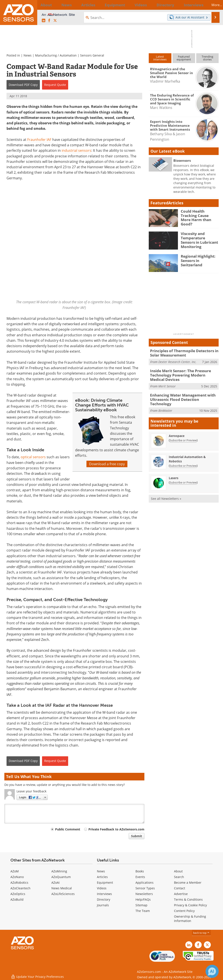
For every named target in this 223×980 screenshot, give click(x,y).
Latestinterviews (160, 58)
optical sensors (33, 457)
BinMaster (165, 403)
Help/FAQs (143, 899)
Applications (144, 882)
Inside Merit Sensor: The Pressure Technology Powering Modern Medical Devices (181, 374)
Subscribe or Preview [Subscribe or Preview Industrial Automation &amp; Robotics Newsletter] (183, 458)
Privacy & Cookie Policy (190, 905)
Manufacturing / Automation (56, 55)
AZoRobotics (19, 882)
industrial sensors (76, 150)
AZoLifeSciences (63, 894)
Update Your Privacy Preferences (37, 974)
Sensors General (92, 55)
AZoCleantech (20, 888)
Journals (103, 905)
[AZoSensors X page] (55, 21)
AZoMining (59, 871)
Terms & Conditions (188, 899)
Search (179, 877)
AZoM (15, 871)
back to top (201, 933)
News (28, 55)
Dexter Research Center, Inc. (177, 361)
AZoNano (17, 877)
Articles (102, 877)
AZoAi (56, 882)
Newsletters (144, 894)
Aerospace (177, 429)
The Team (143, 911)
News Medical (62, 888)
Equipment (105, 882)
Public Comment (68, 829)
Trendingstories (207, 58)
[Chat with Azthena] (212, 971)
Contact (180, 888)
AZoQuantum (61, 877)
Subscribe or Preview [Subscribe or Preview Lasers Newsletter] (183, 475)
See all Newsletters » (166, 491)
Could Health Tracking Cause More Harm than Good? (200, 215)
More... (212, 5)
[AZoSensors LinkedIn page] (44, 21)
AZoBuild (17, 899)
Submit (137, 836)
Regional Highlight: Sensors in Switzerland (199, 258)
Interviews (104, 894)
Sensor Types (145, 888)
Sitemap (141, 905)
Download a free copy (107, 464)
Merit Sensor (167, 384)
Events (140, 877)
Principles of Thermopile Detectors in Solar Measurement (181, 353)
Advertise (181, 894)
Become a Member (188, 882)
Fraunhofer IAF (39, 140)
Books (140, 871)
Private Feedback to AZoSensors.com (116, 829)
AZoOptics (18, 894)
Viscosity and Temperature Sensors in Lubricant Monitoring (198, 239)
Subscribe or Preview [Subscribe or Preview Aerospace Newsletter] (183, 433)
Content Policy (184, 911)
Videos (102, 888)
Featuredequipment (184, 58)
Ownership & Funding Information (190, 919)
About (178, 871)
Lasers (174, 471)
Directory (104, 899)
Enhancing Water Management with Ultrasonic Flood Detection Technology (182, 395)
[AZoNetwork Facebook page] (49, 21)
